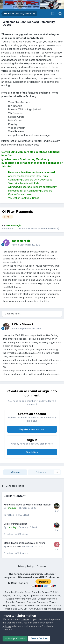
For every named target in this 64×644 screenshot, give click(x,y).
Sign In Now (32, 452)
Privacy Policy (26, 566)
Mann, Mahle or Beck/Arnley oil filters (24, 543)
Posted (26, 245)
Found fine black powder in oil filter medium (27, 505)
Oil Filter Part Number (15, 524)
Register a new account (32, 429)
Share (15, 472)
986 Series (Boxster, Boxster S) (43, 229)
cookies (25, 619)
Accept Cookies (15, 638)
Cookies (42, 566)
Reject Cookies (39, 638)
